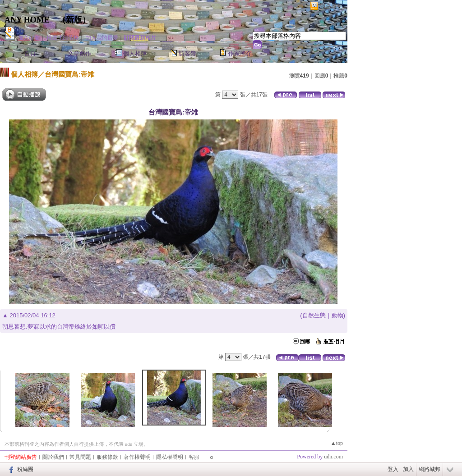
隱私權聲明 (170, 457)
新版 (74, 20)
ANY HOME (27, 20)
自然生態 (314, 315)
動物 (337, 315)
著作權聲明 (137, 457)
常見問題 (80, 457)
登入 (393, 469)
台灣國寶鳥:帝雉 (69, 74)
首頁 (30, 53)
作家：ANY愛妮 (37, 30)
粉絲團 (25, 469)
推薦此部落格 (63, 38)
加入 (408, 469)
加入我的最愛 (102, 38)
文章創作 (79, 53)
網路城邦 (331, 6)
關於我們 (53, 457)
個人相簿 (135, 53)
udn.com (333, 457)
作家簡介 (240, 53)
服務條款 (107, 457)
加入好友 (29, 38)
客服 (194, 457)
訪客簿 (187, 53)
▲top (337, 443)
